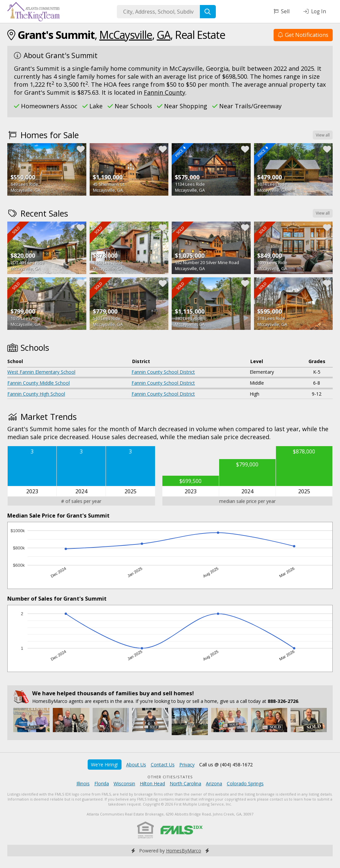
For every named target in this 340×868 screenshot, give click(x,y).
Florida (102, 783)
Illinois (83, 783)
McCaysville (126, 35)
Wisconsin (124, 783)
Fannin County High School (36, 394)
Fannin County (165, 92)
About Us (136, 765)
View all (323, 135)
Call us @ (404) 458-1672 (226, 765)
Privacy (187, 765)
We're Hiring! (104, 765)
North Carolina (185, 783)
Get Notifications (303, 35)
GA (164, 35)
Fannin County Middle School (39, 383)
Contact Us (163, 765)
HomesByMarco (184, 851)
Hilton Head (152, 783)
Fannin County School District (163, 372)
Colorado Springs (245, 783)
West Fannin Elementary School (41, 372)
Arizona (214, 783)
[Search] (208, 12)
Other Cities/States (170, 777)
